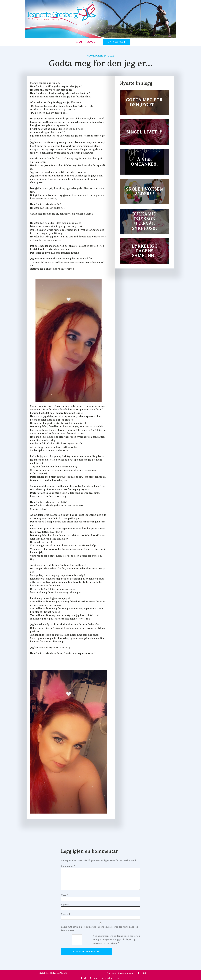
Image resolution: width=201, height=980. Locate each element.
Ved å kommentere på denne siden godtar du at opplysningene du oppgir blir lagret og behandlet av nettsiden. (116, 939)
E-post (65, 905)
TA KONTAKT (117, 42)
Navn (65, 895)
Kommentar (68, 866)
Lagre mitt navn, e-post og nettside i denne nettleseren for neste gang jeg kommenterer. (99, 929)
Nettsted (65, 914)
